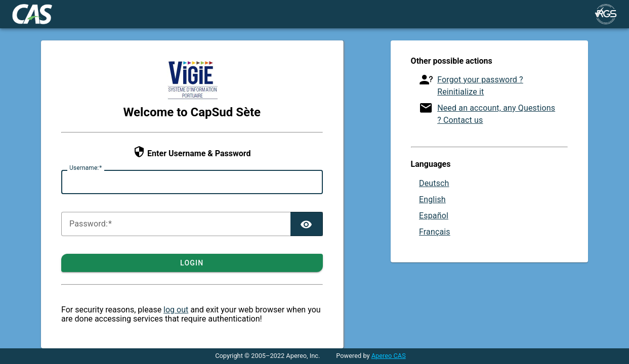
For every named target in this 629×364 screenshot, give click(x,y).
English (432, 199)
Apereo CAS (389, 356)
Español (434, 216)
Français (435, 232)
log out (176, 310)
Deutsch (434, 183)
